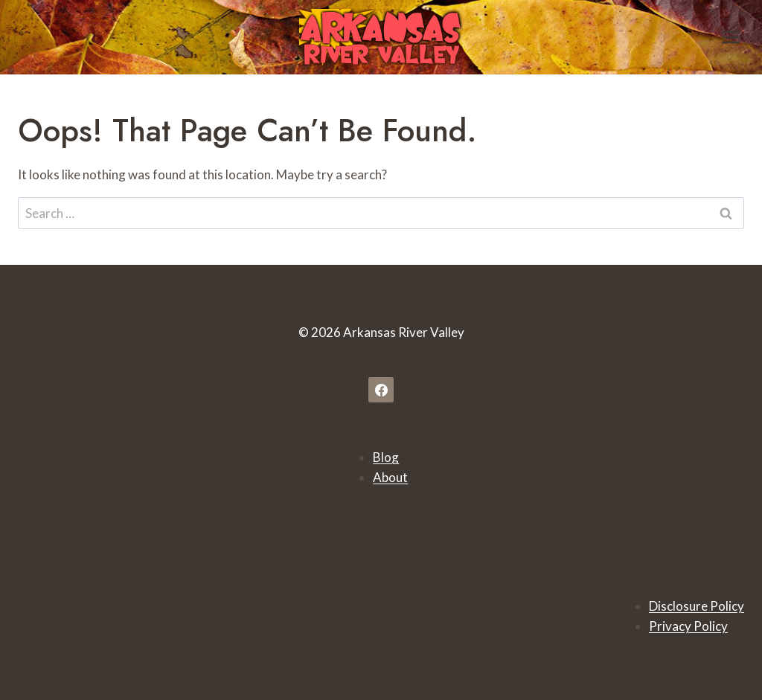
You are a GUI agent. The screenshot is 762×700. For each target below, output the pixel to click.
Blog (386, 457)
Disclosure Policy (697, 606)
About (390, 477)
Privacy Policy (688, 626)
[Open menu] (730, 37)
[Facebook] (381, 390)
